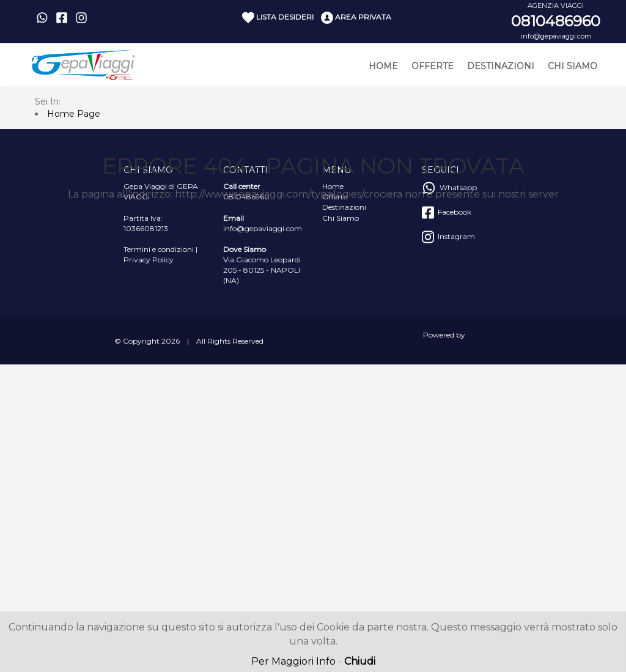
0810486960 (556, 21)
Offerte (433, 66)
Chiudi (360, 661)
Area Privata (356, 18)
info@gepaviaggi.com (556, 36)
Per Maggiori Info (293, 661)
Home (383, 66)
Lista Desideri (278, 18)
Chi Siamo (573, 66)
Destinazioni (501, 66)
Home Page (74, 114)
